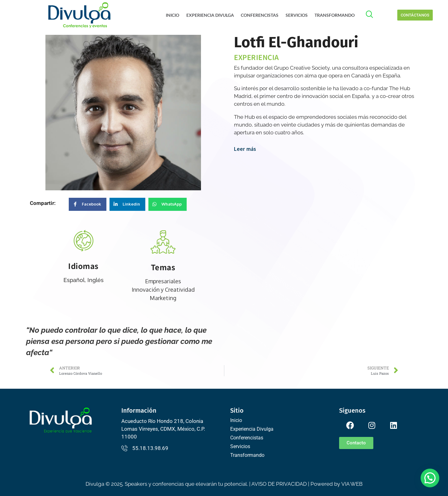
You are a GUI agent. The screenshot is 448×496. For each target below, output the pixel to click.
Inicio (175, 15)
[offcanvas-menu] (373, 15)
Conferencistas (261, 15)
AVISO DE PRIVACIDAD (279, 484)
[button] (430, 478)
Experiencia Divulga (212, 15)
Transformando (334, 15)
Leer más (245, 149)
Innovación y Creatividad (163, 290)
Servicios (297, 15)
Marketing (163, 298)
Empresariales (163, 281)
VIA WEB (352, 484)
